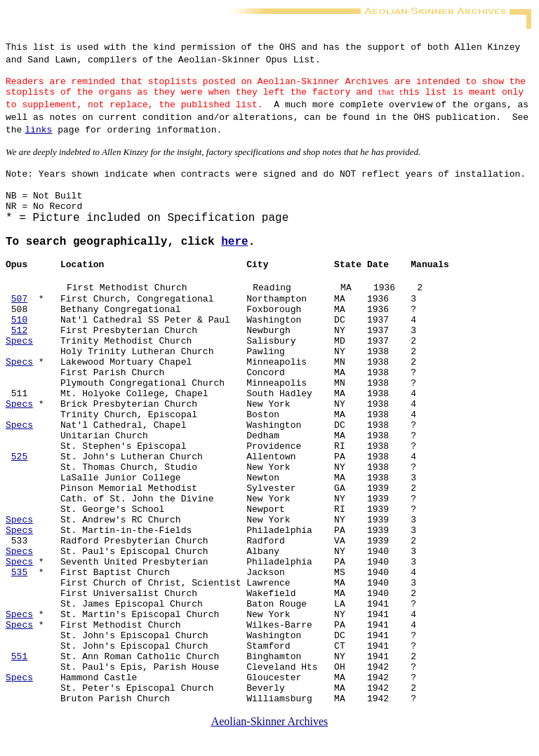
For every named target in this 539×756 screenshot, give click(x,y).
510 (19, 335)
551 (19, 674)
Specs (19, 356)
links (38, 135)
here (234, 255)
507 (19, 314)
